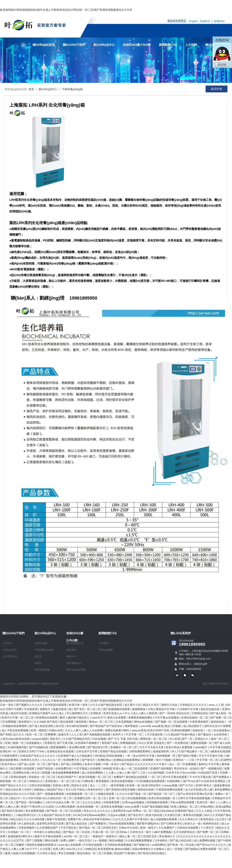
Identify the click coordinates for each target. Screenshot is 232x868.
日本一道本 (7, 705)
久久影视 (46, 849)
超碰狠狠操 (139, 709)
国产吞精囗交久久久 (12, 735)
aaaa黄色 (157, 726)
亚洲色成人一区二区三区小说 (63, 781)
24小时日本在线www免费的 (90, 815)
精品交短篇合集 (210, 709)
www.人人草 (216, 705)
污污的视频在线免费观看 (150, 781)
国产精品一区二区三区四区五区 (98, 828)
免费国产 (119, 777)
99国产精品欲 (45, 769)
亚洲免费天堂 (72, 760)
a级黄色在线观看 (220, 751)
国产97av (189, 781)
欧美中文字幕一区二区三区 (18, 718)
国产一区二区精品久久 (195, 739)
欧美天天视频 (93, 764)
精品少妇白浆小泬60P (19, 790)
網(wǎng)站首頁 (44, 45)
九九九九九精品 (92, 802)
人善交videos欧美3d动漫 (15, 739)
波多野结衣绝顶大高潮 (51, 824)
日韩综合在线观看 (188, 828)
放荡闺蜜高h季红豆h (20, 836)
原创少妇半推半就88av (97, 819)
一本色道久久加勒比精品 (47, 832)
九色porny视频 (117, 815)
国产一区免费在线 (178, 743)
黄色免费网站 (223, 790)
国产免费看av (222, 777)
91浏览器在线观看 (56, 705)
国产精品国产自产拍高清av (107, 726)
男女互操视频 (67, 853)
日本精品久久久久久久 (194, 705)
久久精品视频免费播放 (139, 840)
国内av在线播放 (144, 722)
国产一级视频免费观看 (51, 794)
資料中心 (71, 656)
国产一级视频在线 (212, 769)
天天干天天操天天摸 (152, 747)
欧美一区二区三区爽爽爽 (42, 735)
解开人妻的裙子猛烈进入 (75, 718)
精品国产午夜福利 (125, 853)
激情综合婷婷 (146, 790)
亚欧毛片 (56, 739)
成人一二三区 (98, 785)
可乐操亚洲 (31, 709)
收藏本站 (219, 21)
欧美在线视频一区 (88, 807)
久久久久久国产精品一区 (132, 794)
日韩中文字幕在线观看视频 (194, 798)
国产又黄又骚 (65, 743)
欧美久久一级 (193, 824)
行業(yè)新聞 (106, 650)
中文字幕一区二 (136, 735)
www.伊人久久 (75, 849)
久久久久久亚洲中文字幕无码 (131, 819)
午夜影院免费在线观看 (170, 790)
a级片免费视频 (163, 832)
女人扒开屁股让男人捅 (199, 790)
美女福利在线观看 (77, 726)
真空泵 (38, 656)
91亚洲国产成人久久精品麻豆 (75, 756)
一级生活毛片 (85, 840)
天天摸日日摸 (173, 815)
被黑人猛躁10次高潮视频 (20, 853)
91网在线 (88, 781)
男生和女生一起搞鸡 (186, 769)
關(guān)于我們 (74, 45)
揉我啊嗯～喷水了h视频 (157, 760)
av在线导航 (221, 735)
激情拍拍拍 (218, 722)
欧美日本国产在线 (159, 730)
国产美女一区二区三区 (88, 709)
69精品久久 (36, 781)
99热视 (107, 769)
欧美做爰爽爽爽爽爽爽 (66, 773)
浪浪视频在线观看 (157, 802)
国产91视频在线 (39, 747)
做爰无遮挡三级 (63, 709)
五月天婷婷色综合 (185, 832)
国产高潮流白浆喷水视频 (121, 790)
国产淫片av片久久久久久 (211, 845)
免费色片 (45, 709)
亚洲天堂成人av (113, 713)
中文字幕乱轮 (69, 828)
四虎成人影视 (61, 785)
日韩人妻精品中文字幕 (162, 709)
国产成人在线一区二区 (32, 764)
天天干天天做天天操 (211, 756)
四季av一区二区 (143, 811)
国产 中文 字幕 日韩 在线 (123, 739)
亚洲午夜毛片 (204, 785)
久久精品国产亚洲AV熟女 (181, 735)
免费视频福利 (128, 743)
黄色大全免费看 (117, 718)
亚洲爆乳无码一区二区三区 (91, 798)
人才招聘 (191, 45)
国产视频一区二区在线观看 (172, 722)
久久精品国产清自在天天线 (55, 815)
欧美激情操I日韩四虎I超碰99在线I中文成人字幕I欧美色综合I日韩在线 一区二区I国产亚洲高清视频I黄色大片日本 (66, 10)
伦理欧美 (96, 713)
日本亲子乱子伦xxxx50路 (181, 773)
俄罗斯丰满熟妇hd (148, 824)
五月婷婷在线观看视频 (118, 845)
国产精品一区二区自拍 (77, 832)
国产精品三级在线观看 (60, 722)
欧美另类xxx (9, 764)
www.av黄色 (139, 730)
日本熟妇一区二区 (19, 832)
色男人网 (59, 849)
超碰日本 (64, 735)
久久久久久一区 (52, 760)
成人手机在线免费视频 (15, 730)
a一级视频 (101, 840)
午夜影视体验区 (199, 722)
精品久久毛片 (151, 705)
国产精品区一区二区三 (162, 794)
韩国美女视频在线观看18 (42, 845)
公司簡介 (7, 643)
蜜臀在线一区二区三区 (154, 739)
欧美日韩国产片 (68, 777)
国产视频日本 (142, 845)
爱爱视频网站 (59, 747)
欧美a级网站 (224, 807)
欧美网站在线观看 (47, 718)
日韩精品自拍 (200, 713)
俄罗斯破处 (132, 726)
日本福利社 (162, 840)
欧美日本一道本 (79, 705)
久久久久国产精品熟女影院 (107, 705)
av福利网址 (159, 845)
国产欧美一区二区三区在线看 (64, 811)
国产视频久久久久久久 (30, 705)
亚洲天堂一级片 (207, 802)
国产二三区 (139, 773)
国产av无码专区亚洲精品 (211, 781)
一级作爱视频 (117, 785)
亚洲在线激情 (19, 777)
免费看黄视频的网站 (141, 718)
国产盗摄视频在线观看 (117, 709)
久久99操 (40, 722)
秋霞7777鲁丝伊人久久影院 (38, 807)
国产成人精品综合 (77, 824)
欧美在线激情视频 (123, 781)
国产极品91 (205, 735)
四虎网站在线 (22, 773)
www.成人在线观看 (70, 845)
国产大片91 (187, 785)
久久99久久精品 (47, 853)
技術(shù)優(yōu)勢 (137, 45)
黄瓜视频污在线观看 (23, 769)
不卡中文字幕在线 (201, 777)
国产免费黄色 (98, 824)
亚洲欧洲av (105, 760)
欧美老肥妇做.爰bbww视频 (114, 849)
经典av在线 (56, 730)
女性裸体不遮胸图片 (88, 743)
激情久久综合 (170, 705)
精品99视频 (116, 840)
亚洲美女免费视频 (112, 807)
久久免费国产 (167, 828)
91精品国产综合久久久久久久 (38, 756)
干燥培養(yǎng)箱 (72, 89)
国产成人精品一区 (221, 713)
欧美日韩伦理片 (152, 785)
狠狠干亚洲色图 (56, 819)
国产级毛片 (89, 760)
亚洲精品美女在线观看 (61, 751)
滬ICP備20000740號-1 (216, 684)
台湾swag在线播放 (133, 802)
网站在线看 (52, 840)
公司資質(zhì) (10, 656)
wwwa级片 (202, 747)
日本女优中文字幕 (87, 751)
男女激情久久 (168, 836)
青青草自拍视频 (193, 815)
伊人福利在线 (27, 824)
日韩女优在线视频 (40, 785)
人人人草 (77, 735)
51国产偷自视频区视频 (156, 807)
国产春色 (53, 764)
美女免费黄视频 (35, 811)
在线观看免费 (112, 802)
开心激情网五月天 (78, 713)
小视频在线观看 (105, 794)
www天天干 (99, 718)
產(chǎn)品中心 (104, 45)
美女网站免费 (77, 747)
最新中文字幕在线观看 (48, 836)
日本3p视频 (99, 739)
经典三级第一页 (15, 743)
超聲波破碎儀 (42, 670)
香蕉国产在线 (110, 743)
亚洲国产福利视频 (161, 769)
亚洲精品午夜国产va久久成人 (47, 713)
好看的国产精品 (185, 811)
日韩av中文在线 (129, 828)
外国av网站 (207, 807)
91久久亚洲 (145, 743)
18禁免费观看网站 (140, 751)
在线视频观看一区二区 (80, 794)
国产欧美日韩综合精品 (152, 853)
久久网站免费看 (66, 807)
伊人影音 (175, 739)
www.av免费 (133, 807)
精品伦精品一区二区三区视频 (95, 853)
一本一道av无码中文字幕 (140, 756)
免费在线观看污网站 (118, 730)
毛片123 (70, 790)
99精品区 (91, 849)
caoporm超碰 (40, 739)
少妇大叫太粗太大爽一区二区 (63, 802)
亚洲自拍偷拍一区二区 (195, 718)
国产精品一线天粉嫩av (30, 802)
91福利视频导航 (18, 747)
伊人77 (175, 751)
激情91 (202, 764)
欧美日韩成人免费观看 (180, 747)
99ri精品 (100, 756)
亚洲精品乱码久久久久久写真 (18, 794)
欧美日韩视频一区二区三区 (96, 777)
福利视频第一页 (166, 756)
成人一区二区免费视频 (183, 764)
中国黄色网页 (10, 756)
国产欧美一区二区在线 (181, 845)
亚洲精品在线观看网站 (127, 760)
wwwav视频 (171, 785)
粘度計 (38, 663)
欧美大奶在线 (155, 815)
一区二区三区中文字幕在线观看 (169, 777)
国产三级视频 (35, 840)
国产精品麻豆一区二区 (195, 751)
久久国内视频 (156, 773)
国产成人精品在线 (181, 840)
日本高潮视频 (124, 722)
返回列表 (217, 89)
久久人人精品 (205, 811)
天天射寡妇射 (155, 735)
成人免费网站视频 (205, 840)
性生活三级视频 (41, 773)
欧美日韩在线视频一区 (162, 798)
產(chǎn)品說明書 (76, 670)
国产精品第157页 (98, 747)
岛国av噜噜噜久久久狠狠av (149, 849)
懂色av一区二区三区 (101, 722)
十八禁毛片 (208, 828)
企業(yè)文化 (10, 650)
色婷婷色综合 (211, 824)
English (194, 21)
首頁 (31, 89)
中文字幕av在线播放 (167, 718)
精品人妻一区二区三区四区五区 (138, 836)
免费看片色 (75, 819)
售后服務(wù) (74, 663)
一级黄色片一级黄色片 (104, 836)
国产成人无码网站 (72, 764)
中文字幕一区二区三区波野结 (214, 760)
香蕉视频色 (103, 781)
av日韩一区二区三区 (76, 836)
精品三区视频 (173, 726)
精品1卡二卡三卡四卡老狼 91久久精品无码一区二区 (41, 798)
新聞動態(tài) (168, 45)
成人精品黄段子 (193, 726)
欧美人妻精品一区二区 (185, 807)
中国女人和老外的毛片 (91, 790)
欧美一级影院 (39, 730)
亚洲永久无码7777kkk (32, 751)
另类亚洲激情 (27, 828)
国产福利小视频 (188, 756)
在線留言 (205, 21)
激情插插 (82, 722)
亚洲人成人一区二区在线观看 (131, 769)
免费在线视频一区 (202, 743)
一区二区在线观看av (218, 730)
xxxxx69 (145, 726)
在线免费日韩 (64, 769)
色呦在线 (198, 730)
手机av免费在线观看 (183, 802)
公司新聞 (103, 643)
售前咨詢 (71, 650)
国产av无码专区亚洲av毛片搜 (195, 794)
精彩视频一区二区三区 (14, 781)
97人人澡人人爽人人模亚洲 (141, 713)
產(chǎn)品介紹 (75, 643)
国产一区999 (167, 713)
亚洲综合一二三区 (184, 760)
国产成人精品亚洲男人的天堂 (47, 726)
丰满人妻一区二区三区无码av (110, 832)
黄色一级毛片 (149, 828)
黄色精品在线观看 (137, 777)
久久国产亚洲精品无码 (77, 739)
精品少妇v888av (164, 811)
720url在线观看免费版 (122, 824)
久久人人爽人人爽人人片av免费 (84, 730)
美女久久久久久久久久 (97, 811)
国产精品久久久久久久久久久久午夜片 (145, 764)
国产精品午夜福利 (13, 811)
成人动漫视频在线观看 (164, 819)
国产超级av (192, 849)
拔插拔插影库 (161, 751)
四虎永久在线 (80, 785)
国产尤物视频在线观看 (97, 735)
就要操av (40, 790)
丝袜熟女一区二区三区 (43, 777)
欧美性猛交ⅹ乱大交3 (214, 819)
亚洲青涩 (50, 743)
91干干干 (32, 849)
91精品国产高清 (208, 773)
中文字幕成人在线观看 (88, 769)
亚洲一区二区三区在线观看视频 (128, 798)
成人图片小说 (133, 705)
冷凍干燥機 (41, 643)
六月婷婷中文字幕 (188, 709)
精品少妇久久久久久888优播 (28, 819)
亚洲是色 (160, 743)
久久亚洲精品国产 (48, 828)
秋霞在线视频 (115, 756)
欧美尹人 (118, 735)
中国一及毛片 (111, 764)
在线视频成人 (34, 743)
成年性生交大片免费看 (218, 726)
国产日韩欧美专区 (172, 824)
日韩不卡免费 (14, 709)
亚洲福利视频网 (181, 730)
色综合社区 (183, 713)
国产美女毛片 (136, 815)
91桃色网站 (174, 781)
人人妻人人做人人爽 (118, 773)
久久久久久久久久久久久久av (195, 836)
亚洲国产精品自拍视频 (114, 751)
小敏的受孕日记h (26, 815)
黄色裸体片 (25, 722)
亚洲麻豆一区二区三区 (124, 747)
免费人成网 (68, 840)
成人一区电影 (175, 849)
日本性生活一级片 (141, 832)
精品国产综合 (56, 790)
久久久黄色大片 (189, 819)
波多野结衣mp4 (122, 811)
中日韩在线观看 (93, 845)
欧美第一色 (134, 785)
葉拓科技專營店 (177, 21)
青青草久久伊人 (31, 760)
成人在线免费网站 (93, 773)
